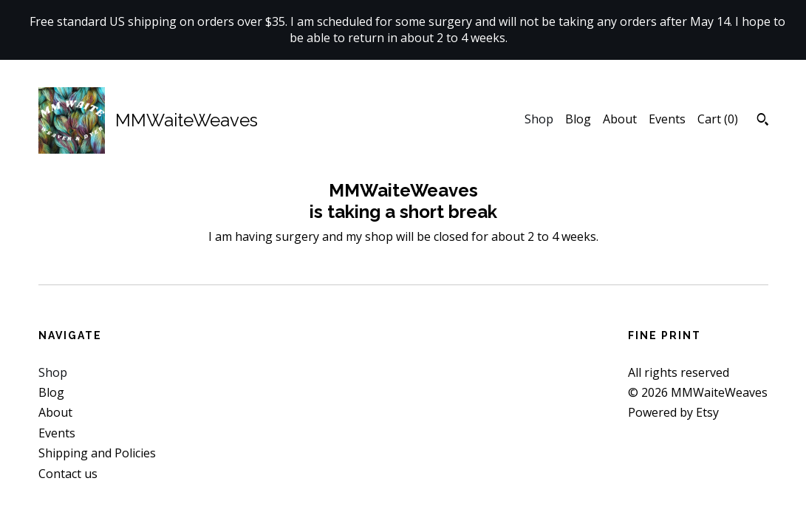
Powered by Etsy (673, 412)
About (620, 119)
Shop (539, 119)
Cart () (718, 119)
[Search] (763, 121)
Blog (578, 119)
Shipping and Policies (97, 453)
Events (667, 119)
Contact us (68, 474)
